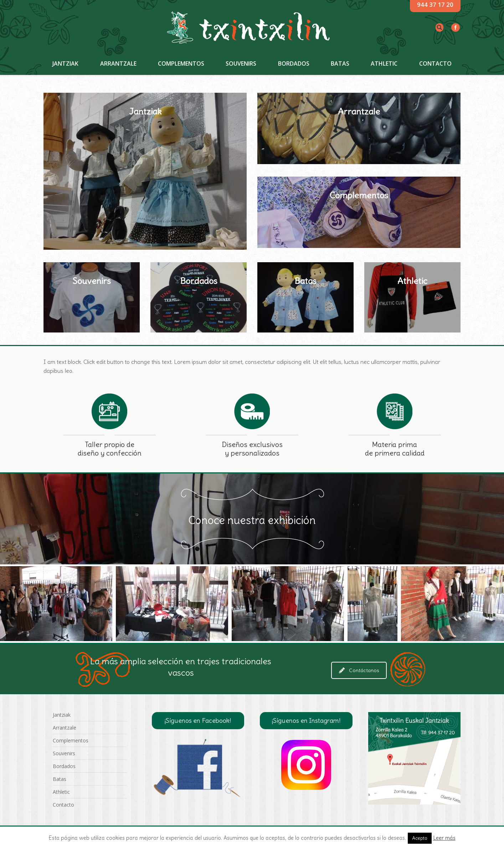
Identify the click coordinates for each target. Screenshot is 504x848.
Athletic (61, 792)
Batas (60, 779)
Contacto (63, 805)
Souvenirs (64, 753)
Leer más (444, 838)
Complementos (71, 740)
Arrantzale (65, 728)
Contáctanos (359, 670)
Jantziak (62, 715)
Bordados (64, 766)
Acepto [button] (420, 838)
